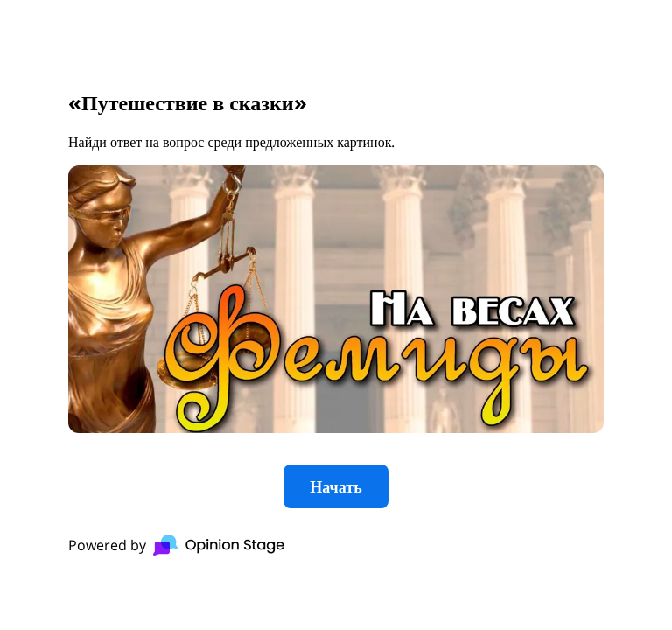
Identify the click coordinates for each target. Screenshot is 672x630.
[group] (336, 315)
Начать (336, 486)
